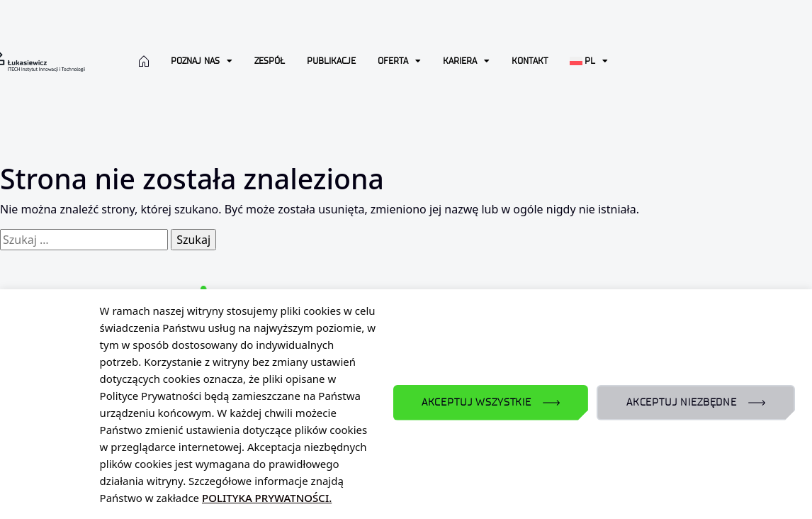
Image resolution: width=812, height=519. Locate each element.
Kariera (466, 61)
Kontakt (530, 61)
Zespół (270, 61)
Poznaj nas (202, 61)
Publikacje (331, 61)
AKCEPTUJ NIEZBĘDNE (682, 402)
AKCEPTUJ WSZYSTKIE (477, 402)
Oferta (399, 61)
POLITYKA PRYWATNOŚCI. (267, 498)
